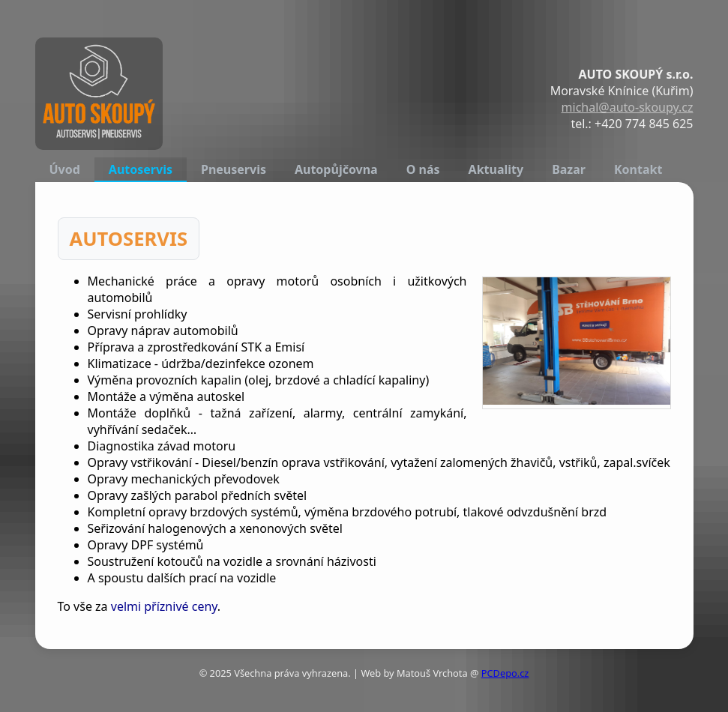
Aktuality (496, 169)
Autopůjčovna (336, 169)
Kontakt (638, 169)
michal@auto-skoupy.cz (628, 107)
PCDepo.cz (505, 673)
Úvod (65, 169)
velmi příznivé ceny (164, 606)
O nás (423, 169)
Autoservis (141, 169)
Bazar (569, 169)
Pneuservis (234, 169)
